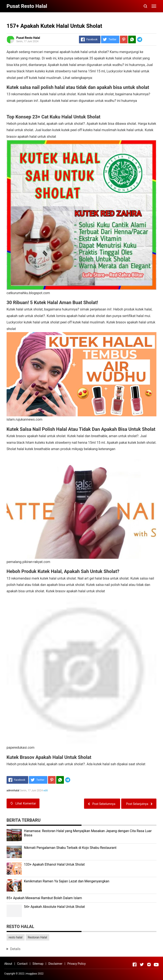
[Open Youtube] (156, 965)
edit (46, 790)
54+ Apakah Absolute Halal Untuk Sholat (54, 907)
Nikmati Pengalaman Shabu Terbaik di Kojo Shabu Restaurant (70, 848)
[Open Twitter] (142, 965)
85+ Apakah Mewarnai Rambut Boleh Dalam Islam (44, 898)
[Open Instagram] (149, 965)
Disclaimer (55, 964)
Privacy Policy (76, 964)
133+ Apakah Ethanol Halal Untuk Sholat (54, 864)
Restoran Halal (37, 937)
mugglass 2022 (35, 974)
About (8, 964)
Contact (22, 964)
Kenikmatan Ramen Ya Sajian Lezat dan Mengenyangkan (67, 881)
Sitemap (38, 964)
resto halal (16, 937)
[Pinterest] (124, 39)
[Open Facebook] (135, 965)
